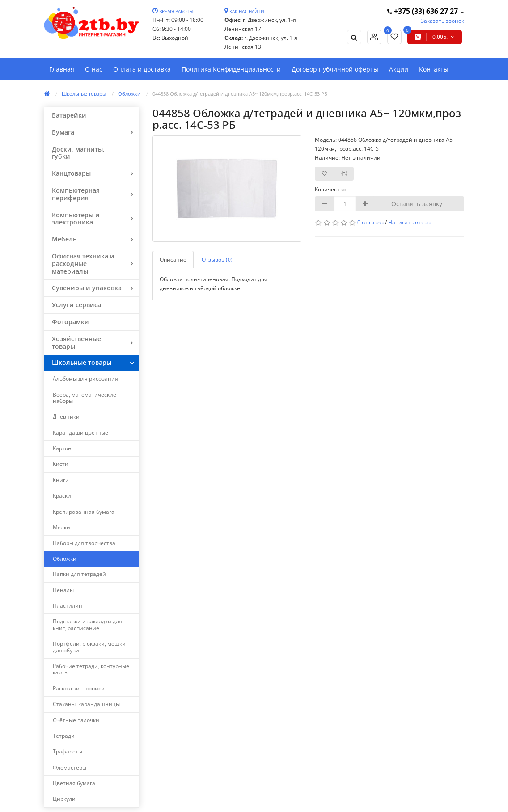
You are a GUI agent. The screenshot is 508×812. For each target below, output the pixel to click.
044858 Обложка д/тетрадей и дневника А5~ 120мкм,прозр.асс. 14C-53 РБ (240, 94)
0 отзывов (370, 222)
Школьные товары (84, 94)
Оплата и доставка (142, 69)
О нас (94, 69)
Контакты (434, 69)
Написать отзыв (409, 222)
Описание (173, 260)
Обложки (129, 94)
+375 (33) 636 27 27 (423, 11)
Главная (62, 69)
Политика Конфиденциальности (231, 69)
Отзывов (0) (217, 260)
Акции (399, 69)
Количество (330, 189)
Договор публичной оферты (335, 69)
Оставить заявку (417, 204)
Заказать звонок (442, 21)
